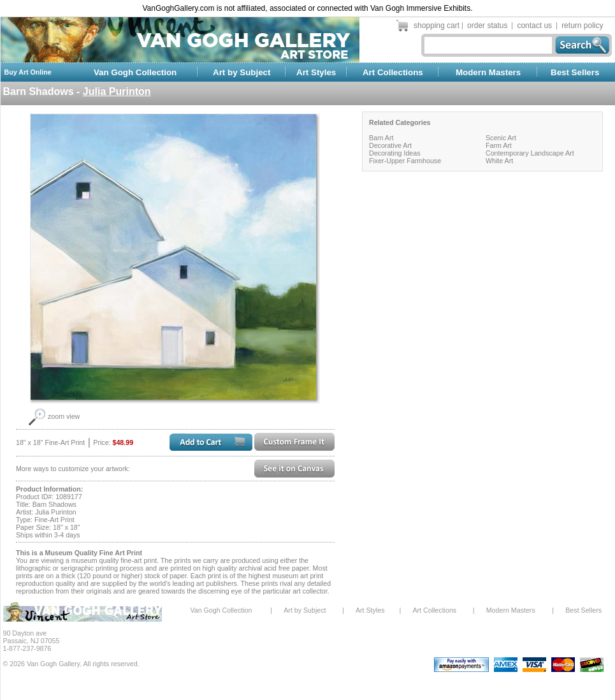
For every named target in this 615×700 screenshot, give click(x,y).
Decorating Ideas (395, 153)
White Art (499, 161)
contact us (534, 26)
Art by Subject (242, 72)
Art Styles (316, 72)
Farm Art (499, 145)
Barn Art (381, 138)
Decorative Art (390, 145)
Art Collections (393, 72)
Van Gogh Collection (135, 72)
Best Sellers (575, 72)
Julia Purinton (117, 91)
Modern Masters (488, 72)
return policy (582, 26)
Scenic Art (501, 138)
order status (487, 26)
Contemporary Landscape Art (530, 153)
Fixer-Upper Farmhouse (405, 161)
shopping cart (437, 26)
